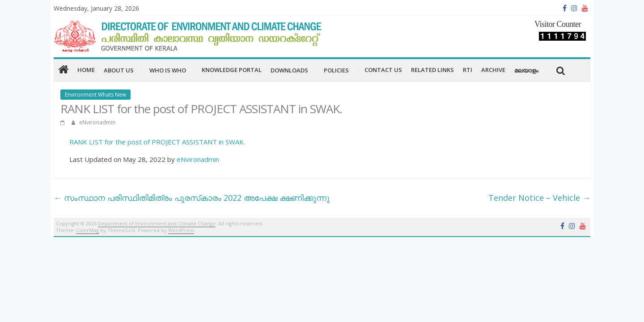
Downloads (289, 70)
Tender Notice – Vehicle (539, 198)
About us (119, 70)
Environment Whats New (95, 95)
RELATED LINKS (432, 70)
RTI (468, 70)
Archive (493, 70)
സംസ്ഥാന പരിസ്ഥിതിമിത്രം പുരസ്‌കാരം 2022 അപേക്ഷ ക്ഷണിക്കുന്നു (192, 198)
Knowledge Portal (232, 70)
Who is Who (168, 70)
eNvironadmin (97, 122)
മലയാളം (526, 70)
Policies (336, 70)
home (86, 70)
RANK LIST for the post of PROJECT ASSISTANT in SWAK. (157, 142)
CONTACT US (383, 70)
